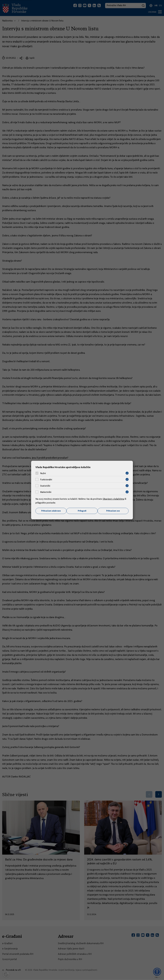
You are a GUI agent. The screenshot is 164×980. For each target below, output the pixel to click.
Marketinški (46, 492)
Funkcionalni (46, 479)
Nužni (43, 473)
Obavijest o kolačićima (114, 499)
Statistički (45, 486)
